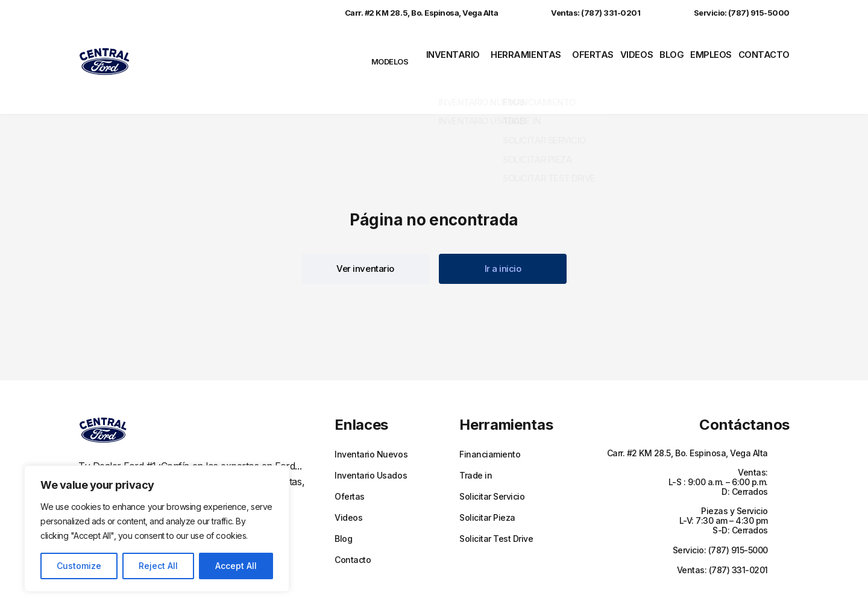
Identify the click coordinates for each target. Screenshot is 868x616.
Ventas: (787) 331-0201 (583, 13)
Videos (628, 54)
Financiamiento (490, 422)
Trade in (476, 443)
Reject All (158, 566)
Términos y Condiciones (550, 590)
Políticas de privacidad (461, 590)
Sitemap (614, 590)
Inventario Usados (371, 443)
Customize (79, 566)
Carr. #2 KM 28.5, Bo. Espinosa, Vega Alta (409, 13)
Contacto (768, 54)
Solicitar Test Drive (496, 506)
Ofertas (581, 54)
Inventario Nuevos (371, 422)
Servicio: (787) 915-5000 (730, 13)
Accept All (236, 566)
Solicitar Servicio (492, 464)
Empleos (712, 54)
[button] (365, 236)
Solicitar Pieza (487, 485)
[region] (157, 529)
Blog (668, 54)
